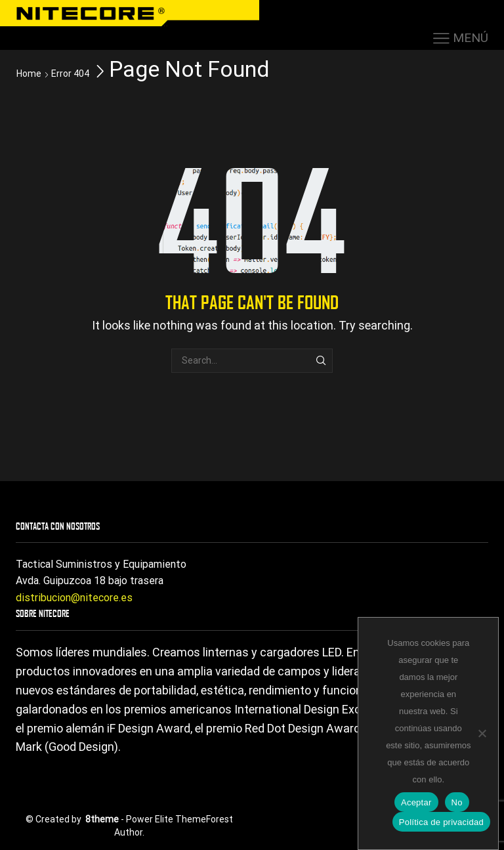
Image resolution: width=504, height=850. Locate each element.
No (457, 802)
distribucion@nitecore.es (74, 598)
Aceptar (416, 802)
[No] (482, 733)
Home (29, 74)
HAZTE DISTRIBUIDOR (352, 11)
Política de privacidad (441, 822)
